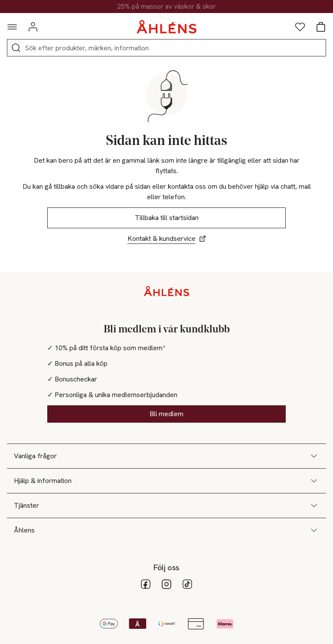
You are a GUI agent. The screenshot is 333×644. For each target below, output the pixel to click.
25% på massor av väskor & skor (166, 7)
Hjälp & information (166, 481)
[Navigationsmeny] (12, 27)
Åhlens (166, 530)
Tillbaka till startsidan (167, 218)
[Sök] (16, 48)
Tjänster (166, 506)
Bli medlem (166, 414)
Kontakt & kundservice (167, 238)
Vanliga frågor (166, 456)
